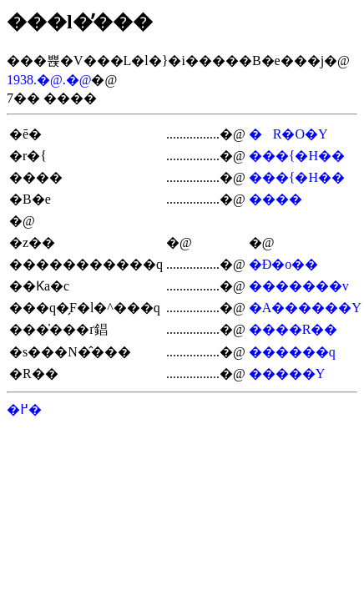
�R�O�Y (288, 134)
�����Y (287, 374)
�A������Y (305, 308)
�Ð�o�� (284, 264)
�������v (299, 286)
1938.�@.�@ (49, 80)
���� (276, 199)
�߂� (24, 409)
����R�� (293, 329)
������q (292, 352)
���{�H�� (297, 156)
